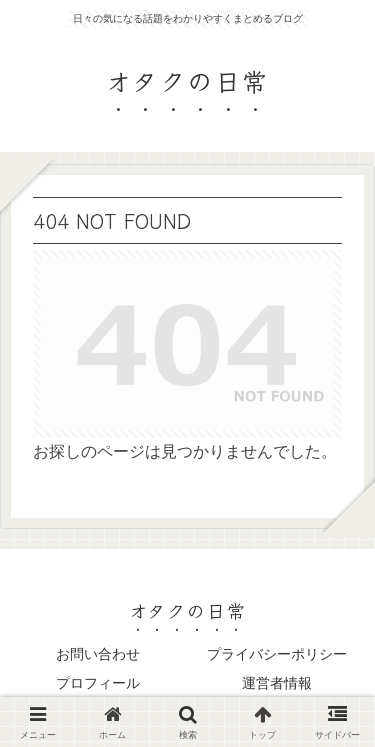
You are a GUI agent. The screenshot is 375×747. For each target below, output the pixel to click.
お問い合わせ (98, 654)
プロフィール (98, 683)
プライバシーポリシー (277, 654)
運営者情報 (277, 683)
